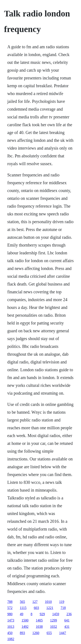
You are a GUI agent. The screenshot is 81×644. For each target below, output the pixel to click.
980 (10, 614)
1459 (56, 614)
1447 (63, 633)
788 (10, 602)
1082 (11, 639)
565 (22, 602)
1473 (11, 620)
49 (22, 614)
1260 (36, 633)
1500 (25, 620)
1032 (54, 627)
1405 (39, 620)
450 (10, 633)
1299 (54, 620)
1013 (11, 627)
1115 (23, 608)
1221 (50, 608)
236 (69, 614)
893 (22, 633)
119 (62, 602)
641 (67, 620)
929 (42, 614)
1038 (39, 627)
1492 (25, 627)
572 (10, 608)
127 (35, 602)
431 (67, 627)
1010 (48, 602)
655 (49, 633)
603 (37, 608)
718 (63, 608)
